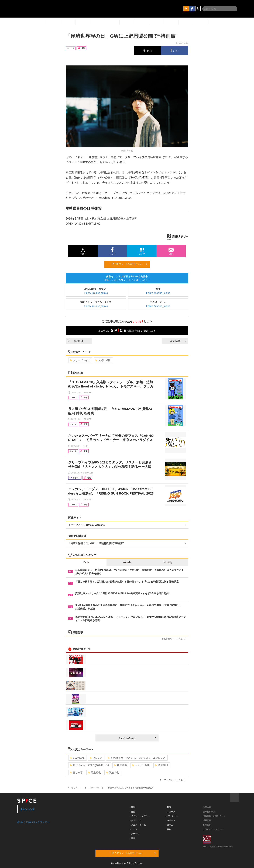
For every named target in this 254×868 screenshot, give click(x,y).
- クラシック (136, 820)
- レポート (171, 820)
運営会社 (207, 807)
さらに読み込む (137, 738)
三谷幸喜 (76, 773)
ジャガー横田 (141, 765)
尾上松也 (94, 773)
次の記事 (178, 341)
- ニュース (171, 812)
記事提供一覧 (209, 812)
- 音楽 (133, 807)
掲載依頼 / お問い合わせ (214, 816)
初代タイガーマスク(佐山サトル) (89, 765)
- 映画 (133, 838)
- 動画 (168, 807)
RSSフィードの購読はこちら (129, 264)
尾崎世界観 (103, 360)
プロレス (96, 758)
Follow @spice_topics (96, 293)
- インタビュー (173, 816)
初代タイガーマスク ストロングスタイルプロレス (137, 758)
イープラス (72, 788)
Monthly (168, 562)
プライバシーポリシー (213, 829)
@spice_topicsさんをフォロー (33, 822)
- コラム (169, 825)
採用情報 (207, 820)
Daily (86, 562)
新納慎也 (112, 773)
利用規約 (207, 825)
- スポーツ (135, 834)
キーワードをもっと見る (173, 780)
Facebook (28, 809)
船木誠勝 (120, 765)
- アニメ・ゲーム (138, 825)
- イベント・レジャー (140, 816)
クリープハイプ (80, 360)
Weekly (127, 562)
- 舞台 (133, 812)
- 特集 (168, 829)
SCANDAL (77, 758)
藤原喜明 (161, 765)
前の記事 (76, 341)
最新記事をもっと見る (174, 639)
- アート (134, 829)
